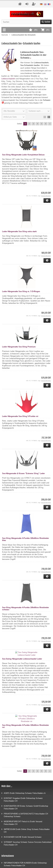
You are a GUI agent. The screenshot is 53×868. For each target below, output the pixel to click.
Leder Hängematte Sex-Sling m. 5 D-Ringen (21, 291)
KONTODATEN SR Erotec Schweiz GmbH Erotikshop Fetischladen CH (25, 807)
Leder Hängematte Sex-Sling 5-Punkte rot (20, 416)
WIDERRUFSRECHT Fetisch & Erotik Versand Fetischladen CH (22, 823)
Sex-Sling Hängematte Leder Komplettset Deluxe (23, 155)
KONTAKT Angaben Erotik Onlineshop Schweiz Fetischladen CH (22, 799)
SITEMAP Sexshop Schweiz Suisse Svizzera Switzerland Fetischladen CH (26, 843)
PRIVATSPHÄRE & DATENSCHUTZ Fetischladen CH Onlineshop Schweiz (25, 815)
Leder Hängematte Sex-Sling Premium (19, 347)
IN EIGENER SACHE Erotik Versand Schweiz (21, 837)
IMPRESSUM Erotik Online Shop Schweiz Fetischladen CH (26, 830)
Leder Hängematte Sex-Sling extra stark (19, 231)
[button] (14, 111)
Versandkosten (46, 196)
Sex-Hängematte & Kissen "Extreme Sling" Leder (23, 473)
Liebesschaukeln (8, 79)
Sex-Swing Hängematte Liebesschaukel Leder (22, 659)
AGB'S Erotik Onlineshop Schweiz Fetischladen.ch (23, 793)
